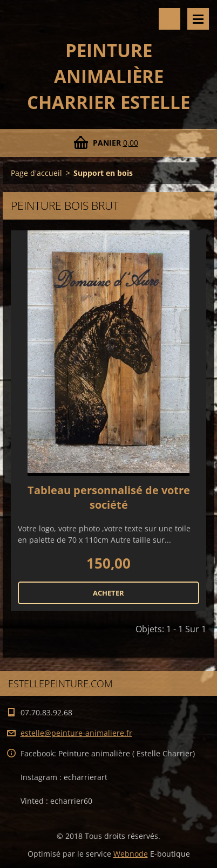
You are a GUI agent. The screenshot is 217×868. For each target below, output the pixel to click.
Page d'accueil (36, 173)
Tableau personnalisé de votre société (109, 497)
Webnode (131, 854)
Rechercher (169, 19)
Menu (198, 19)
